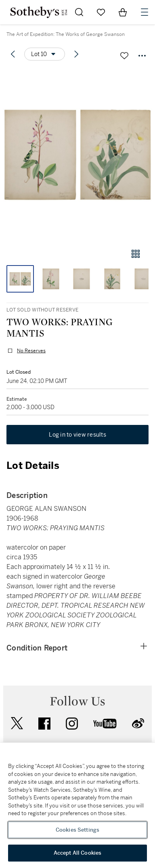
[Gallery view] (136, 254)
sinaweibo (138, 723)
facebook (44, 724)
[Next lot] (76, 54)
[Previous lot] (13, 54)
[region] (77, 805)
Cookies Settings (77, 830)
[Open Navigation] (145, 12)
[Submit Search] (79, 12)
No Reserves (31, 351)
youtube (105, 724)
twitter (17, 723)
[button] (77, 155)
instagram (72, 724)
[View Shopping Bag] (123, 12)
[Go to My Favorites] (101, 12)
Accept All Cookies (77, 853)
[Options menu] (45, 54)
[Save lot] (124, 56)
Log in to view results (77, 435)
